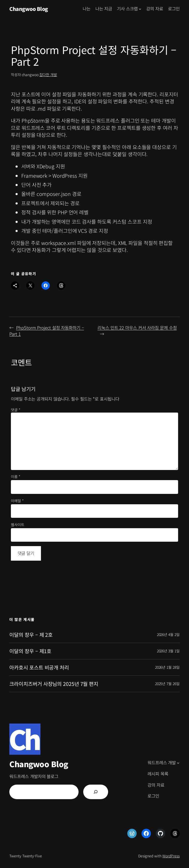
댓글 (16, 410)
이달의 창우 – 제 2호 (31, 635)
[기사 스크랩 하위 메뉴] (140, 9)
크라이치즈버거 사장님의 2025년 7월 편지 (54, 684)
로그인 (174, 9)
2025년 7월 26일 (167, 684)
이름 (16, 477)
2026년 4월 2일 (168, 634)
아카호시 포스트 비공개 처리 (39, 667)
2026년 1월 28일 (167, 667)
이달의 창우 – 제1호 (30, 651)
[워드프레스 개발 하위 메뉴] (178, 763)
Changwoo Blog (29, 9)
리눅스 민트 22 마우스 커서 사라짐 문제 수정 (137, 328)
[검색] (96, 792)
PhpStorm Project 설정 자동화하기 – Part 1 (47, 331)
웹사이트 (18, 525)
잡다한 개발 (48, 75)
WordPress (171, 856)
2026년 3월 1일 (168, 651)
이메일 (17, 501)
